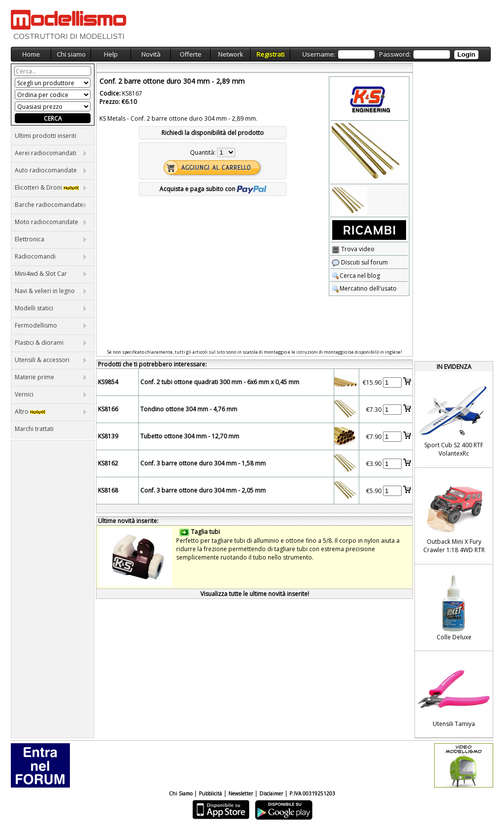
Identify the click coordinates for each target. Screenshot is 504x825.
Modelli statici (51, 308)
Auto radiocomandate (51, 170)
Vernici (51, 394)
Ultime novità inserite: (128, 521)
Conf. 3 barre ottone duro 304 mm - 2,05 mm (203, 490)
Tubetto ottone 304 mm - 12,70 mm (190, 436)
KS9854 (108, 382)
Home (31, 54)
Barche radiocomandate (51, 205)
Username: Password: (390, 54)
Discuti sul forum (360, 262)
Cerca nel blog (356, 276)
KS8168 (108, 490)
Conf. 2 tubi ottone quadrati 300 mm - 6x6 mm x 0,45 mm (220, 382)
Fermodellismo (51, 325)
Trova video (353, 249)
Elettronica (51, 239)
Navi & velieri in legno (51, 291)
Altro (51, 412)
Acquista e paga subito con (213, 189)
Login (466, 54)
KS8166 (108, 409)
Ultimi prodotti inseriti (46, 136)
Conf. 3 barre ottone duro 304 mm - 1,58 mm (203, 463)
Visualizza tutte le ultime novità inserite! (255, 594)
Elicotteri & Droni (51, 187)
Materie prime (51, 377)
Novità (151, 54)
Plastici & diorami (51, 343)
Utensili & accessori (51, 360)
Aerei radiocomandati (51, 153)
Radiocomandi (51, 256)
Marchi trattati (34, 429)
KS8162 (108, 463)
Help (111, 54)
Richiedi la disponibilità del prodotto (213, 133)
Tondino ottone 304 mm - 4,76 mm (189, 409)
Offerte (190, 54)
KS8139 (108, 436)
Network (231, 54)
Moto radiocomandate (51, 222)
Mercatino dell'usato (364, 288)
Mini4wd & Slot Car (51, 274)
